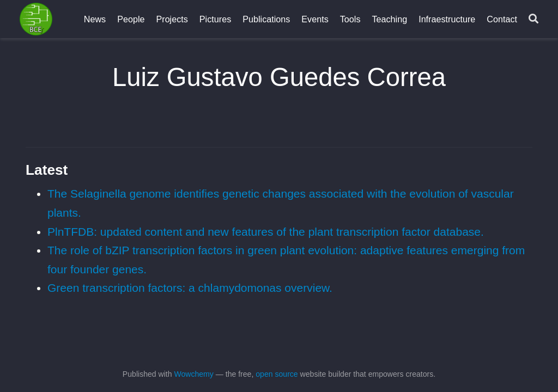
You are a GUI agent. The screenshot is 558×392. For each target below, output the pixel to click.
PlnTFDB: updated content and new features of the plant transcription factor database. (266, 232)
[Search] (533, 19)
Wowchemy (193, 374)
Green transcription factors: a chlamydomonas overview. (190, 288)
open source (277, 374)
